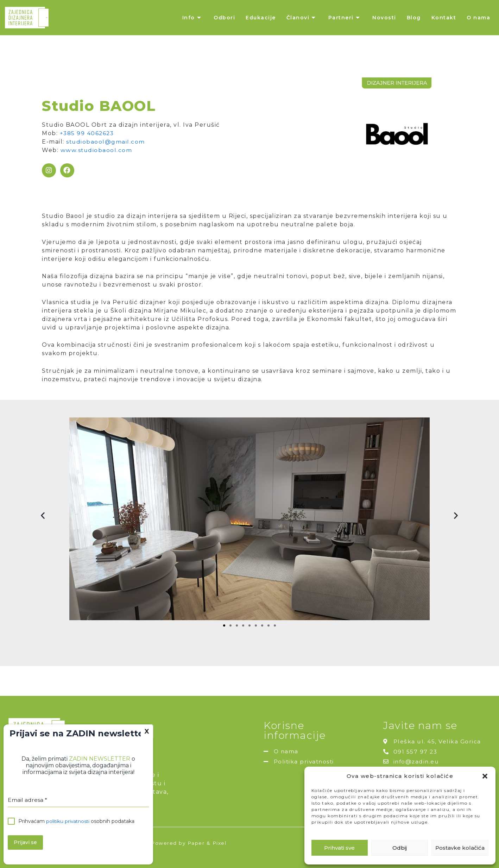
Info (193, 18)
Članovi (302, 18)
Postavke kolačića (460, 848)
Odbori (224, 18)
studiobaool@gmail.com (106, 142)
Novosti (384, 18)
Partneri (345, 18)
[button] (485, 776)
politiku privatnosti (68, 822)
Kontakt (444, 18)
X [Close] (147, 731)
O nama (478, 18)
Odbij (400, 848)
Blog (414, 18)
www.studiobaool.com (97, 150)
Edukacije (261, 18)
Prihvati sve (339, 848)
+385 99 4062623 (88, 133)
